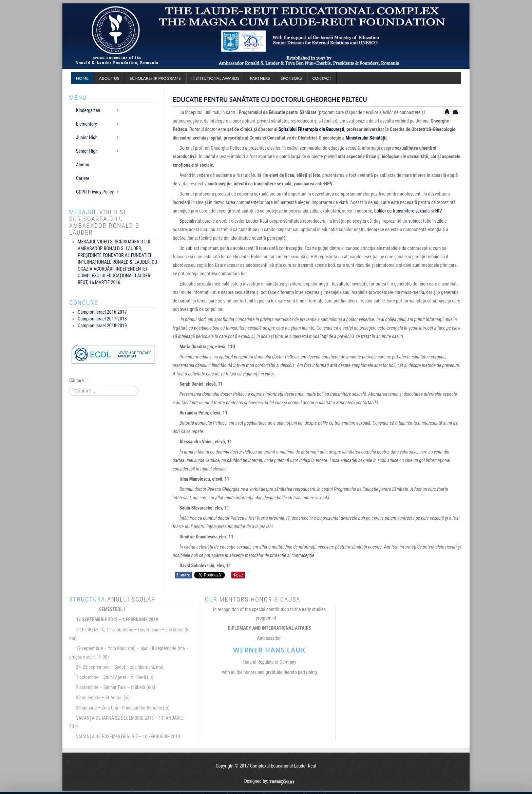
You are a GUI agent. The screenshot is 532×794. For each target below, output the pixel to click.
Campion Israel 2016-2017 (102, 312)
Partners (260, 78)
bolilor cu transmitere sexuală (402, 211)
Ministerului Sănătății (366, 138)
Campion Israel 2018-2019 (102, 326)
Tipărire (447, 112)
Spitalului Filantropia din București (311, 129)
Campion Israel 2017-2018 (102, 319)
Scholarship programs (155, 78)
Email (455, 112)
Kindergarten (88, 110)
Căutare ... (79, 381)
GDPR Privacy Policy (95, 192)
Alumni (83, 165)
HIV (438, 211)
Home (82, 78)
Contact (322, 78)
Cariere (83, 178)
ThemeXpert (282, 782)
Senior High (87, 151)
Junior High (87, 137)
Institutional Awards (215, 78)
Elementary (87, 124)
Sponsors (291, 78)
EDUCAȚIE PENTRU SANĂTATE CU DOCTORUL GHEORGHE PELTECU (270, 99)
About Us (109, 78)
